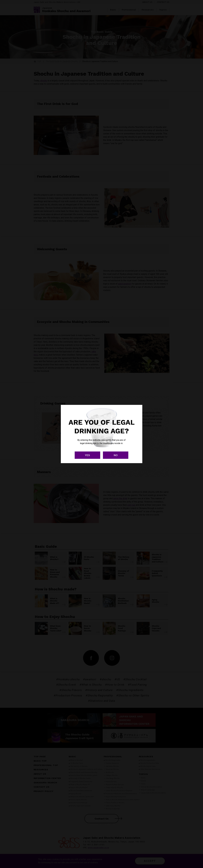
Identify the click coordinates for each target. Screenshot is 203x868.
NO (116, 455)
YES (87, 455)
